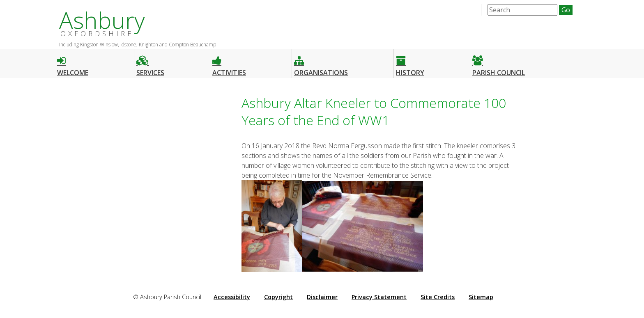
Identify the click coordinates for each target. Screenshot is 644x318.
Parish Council (499, 63)
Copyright (278, 297)
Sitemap (481, 297)
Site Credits (438, 297)
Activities (229, 63)
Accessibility (232, 297)
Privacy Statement (379, 297)
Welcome (73, 63)
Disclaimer (322, 297)
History (410, 63)
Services (150, 63)
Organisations (321, 63)
